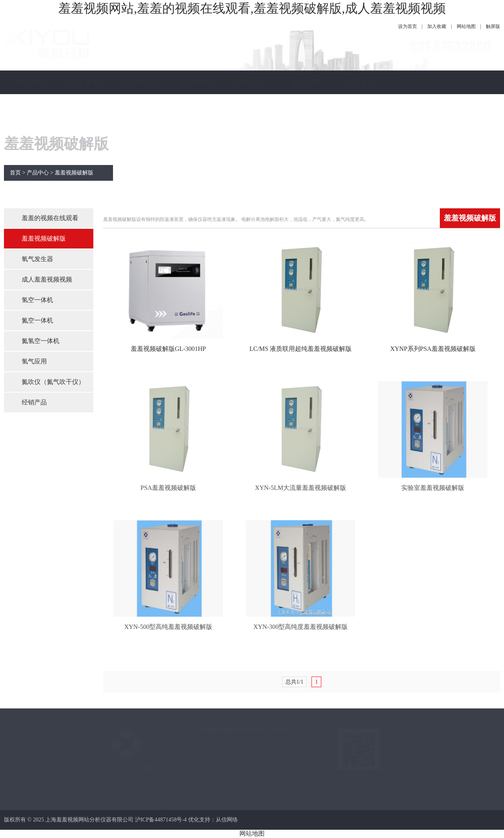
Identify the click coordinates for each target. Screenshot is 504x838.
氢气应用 (34, 361)
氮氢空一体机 (41, 341)
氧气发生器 (37, 259)
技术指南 (250, 82)
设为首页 (408, 26)
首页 (15, 173)
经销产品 (34, 402)
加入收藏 (437, 26)
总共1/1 (295, 682)
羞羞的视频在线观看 (50, 218)
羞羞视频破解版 (74, 173)
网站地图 (466, 26)
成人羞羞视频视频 (47, 279)
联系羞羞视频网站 (360, 94)
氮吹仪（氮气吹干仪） (53, 382)
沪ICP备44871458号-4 (161, 820)
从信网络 (227, 820)
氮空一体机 (37, 320)
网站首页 (30, 82)
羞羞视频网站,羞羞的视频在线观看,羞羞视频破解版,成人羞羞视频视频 (252, 8)
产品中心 (140, 82)
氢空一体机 (37, 300)
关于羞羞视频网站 (85, 94)
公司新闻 (195, 82)
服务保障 (305, 82)
